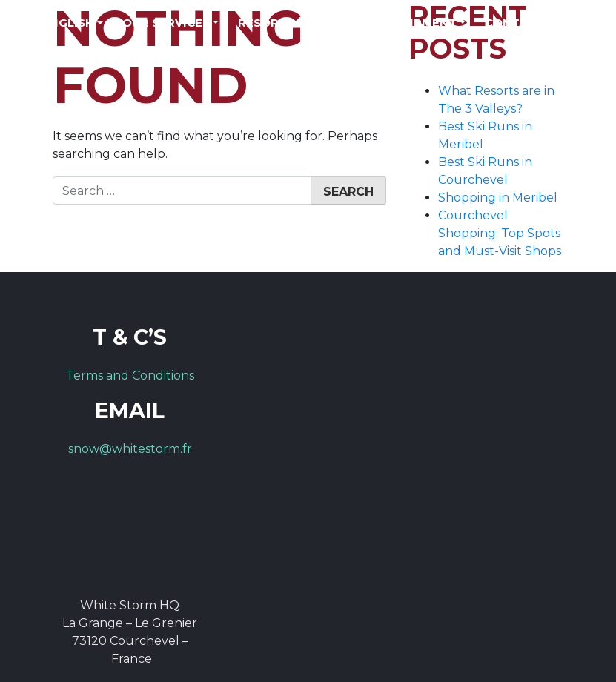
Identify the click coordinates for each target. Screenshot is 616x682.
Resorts (266, 23)
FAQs (579, 23)
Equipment (420, 23)
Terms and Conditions (130, 375)
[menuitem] (73, 23)
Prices (343, 23)
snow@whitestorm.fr (130, 449)
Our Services (166, 23)
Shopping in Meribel (498, 198)
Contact (514, 23)
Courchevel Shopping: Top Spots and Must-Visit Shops (500, 233)
